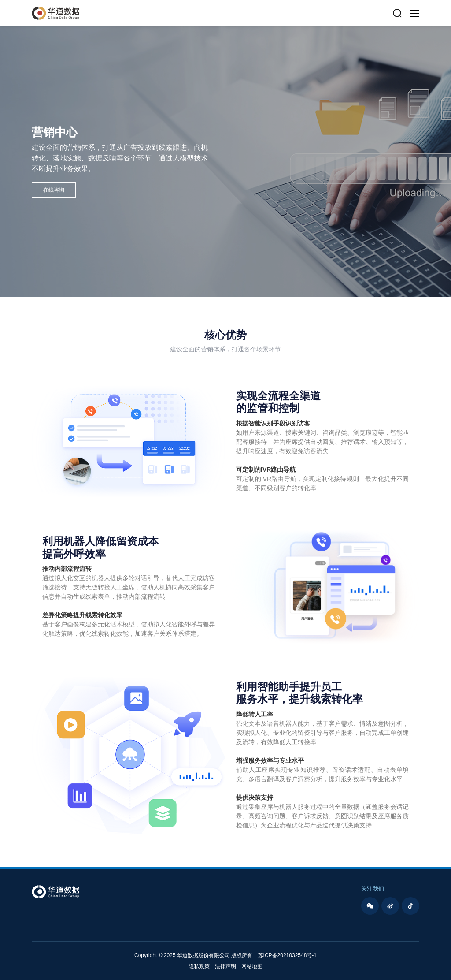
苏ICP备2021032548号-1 (287, 955)
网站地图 (252, 966)
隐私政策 (199, 966)
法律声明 (225, 966)
